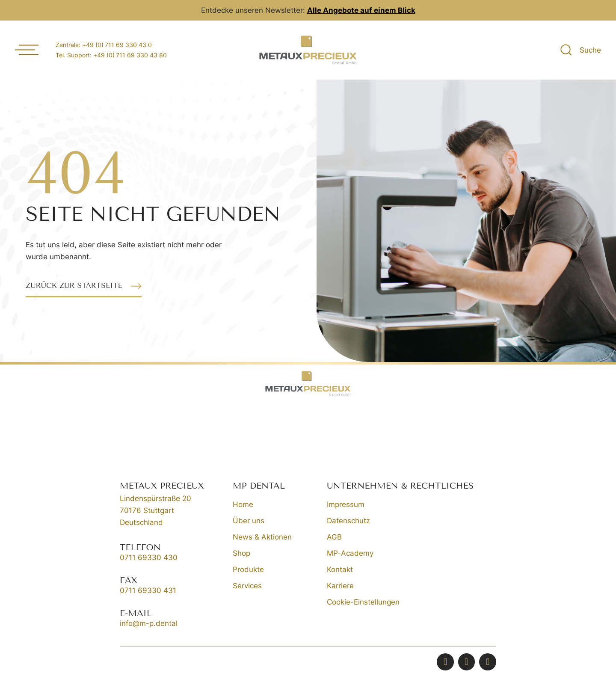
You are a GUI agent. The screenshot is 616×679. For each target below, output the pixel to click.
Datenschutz (348, 521)
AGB (334, 537)
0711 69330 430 (149, 557)
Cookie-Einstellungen (363, 602)
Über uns (249, 521)
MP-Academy (350, 553)
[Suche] (566, 50)
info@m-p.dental (149, 623)
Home (243, 504)
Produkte (248, 569)
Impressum (346, 504)
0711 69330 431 (148, 590)
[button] (84, 286)
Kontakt (340, 569)
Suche (590, 50)
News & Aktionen (262, 537)
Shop (241, 553)
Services (247, 586)
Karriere (340, 586)
